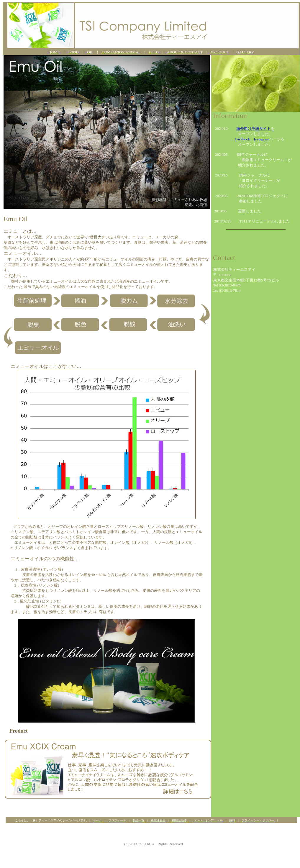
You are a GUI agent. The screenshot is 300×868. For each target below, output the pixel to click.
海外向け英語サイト (254, 128)
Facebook (243, 139)
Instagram (262, 139)
